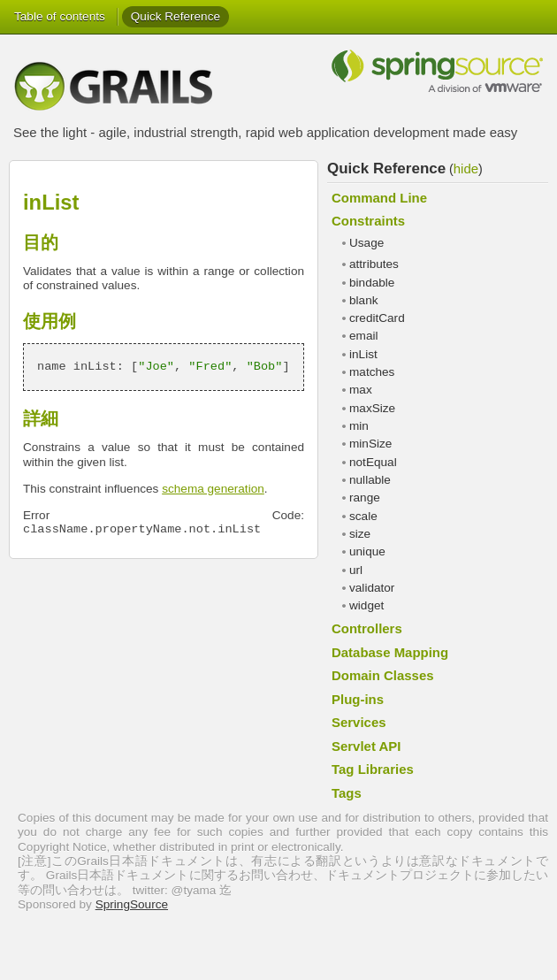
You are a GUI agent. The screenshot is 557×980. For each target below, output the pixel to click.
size (360, 534)
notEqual (373, 462)
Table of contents (60, 16)
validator (372, 588)
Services (359, 722)
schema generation (213, 489)
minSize (370, 444)
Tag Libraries (373, 769)
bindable (372, 283)
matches (372, 372)
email (363, 336)
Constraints (368, 221)
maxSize (372, 408)
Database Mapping (390, 652)
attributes (374, 264)
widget (366, 605)
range (365, 498)
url (356, 570)
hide (466, 168)
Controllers (367, 628)
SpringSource (132, 904)
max (361, 390)
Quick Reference (175, 16)
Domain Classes (383, 675)
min (359, 426)
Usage (366, 243)
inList (363, 354)
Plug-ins (358, 699)
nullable (370, 480)
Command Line (379, 198)
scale (363, 516)
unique (367, 551)
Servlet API (366, 746)
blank (364, 300)
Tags (347, 793)
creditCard (377, 318)
